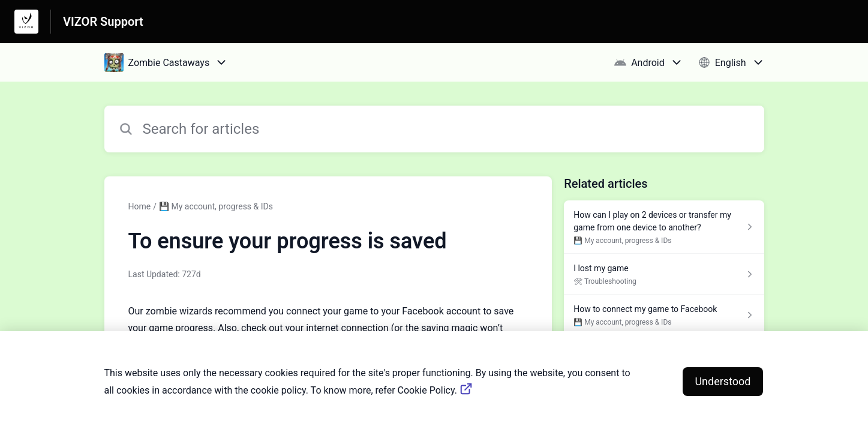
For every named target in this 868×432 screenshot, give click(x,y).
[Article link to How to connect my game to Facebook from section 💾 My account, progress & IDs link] (664, 315)
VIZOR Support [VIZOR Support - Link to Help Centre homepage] (103, 22)
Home (140, 206)
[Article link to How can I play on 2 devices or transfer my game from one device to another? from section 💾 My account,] (664, 227)
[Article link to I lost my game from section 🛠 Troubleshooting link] (664, 274)
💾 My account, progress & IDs (216, 206)
